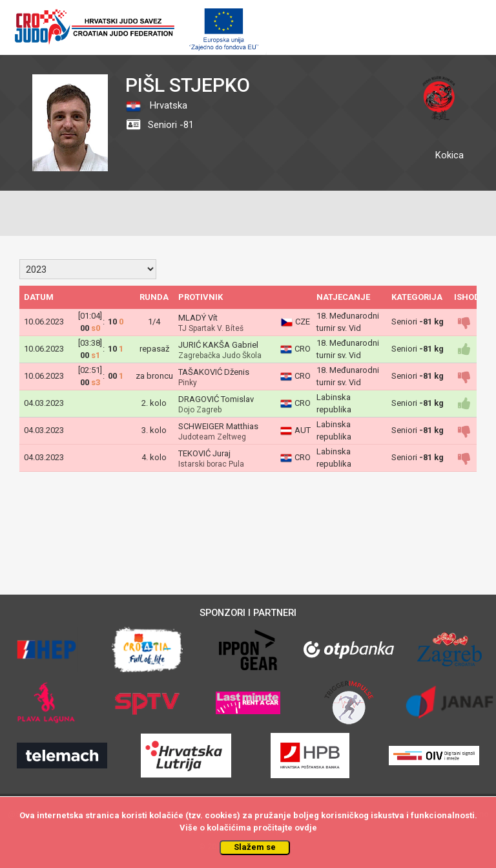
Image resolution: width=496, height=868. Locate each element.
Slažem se (255, 847)
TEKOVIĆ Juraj (204, 453)
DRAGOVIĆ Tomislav (216, 399)
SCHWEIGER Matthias (218, 426)
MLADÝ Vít (198, 318)
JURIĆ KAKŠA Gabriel (218, 345)
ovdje (306, 828)
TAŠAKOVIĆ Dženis (214, 372)
